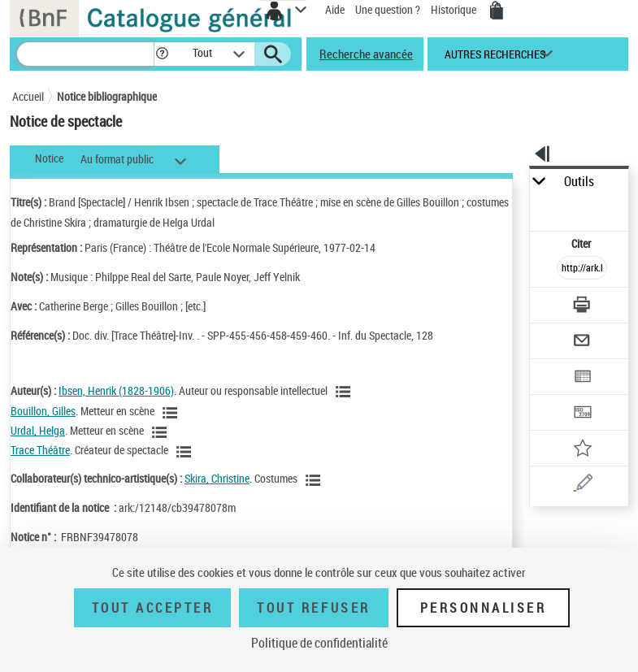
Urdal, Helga (38, 430)
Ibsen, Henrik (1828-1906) (116, 390)
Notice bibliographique (107, 96)
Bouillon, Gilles (43, 411)
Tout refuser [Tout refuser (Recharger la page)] (313, 608)
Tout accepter (153, 608)
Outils (579, 182)
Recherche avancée (366, 54)
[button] (162, 54)
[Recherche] (85, 54)
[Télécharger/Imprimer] (582, 307)
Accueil (28, 96)
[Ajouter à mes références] (582, 450)
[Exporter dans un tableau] (582, 378)
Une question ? (388, 9)
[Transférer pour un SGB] (582, 414)
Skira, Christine (217, 478)
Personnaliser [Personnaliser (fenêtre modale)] (484, 608)
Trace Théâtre (40, 450)
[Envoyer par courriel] (582, 343)
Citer (582, 243)
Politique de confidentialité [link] (319, 643)
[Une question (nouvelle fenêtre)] (582, 486)
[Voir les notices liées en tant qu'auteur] (345, 392)
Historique (455, 9)
